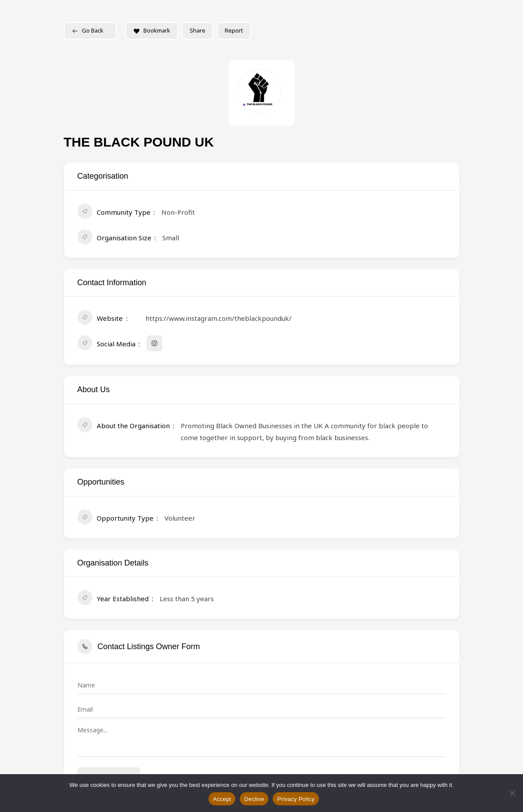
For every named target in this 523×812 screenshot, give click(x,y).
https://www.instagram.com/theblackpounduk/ (219, 318)
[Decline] (512, 793)
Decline (254, 799)
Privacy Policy (296, 799)
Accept (222, 799)
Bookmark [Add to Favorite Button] (152, 30)
